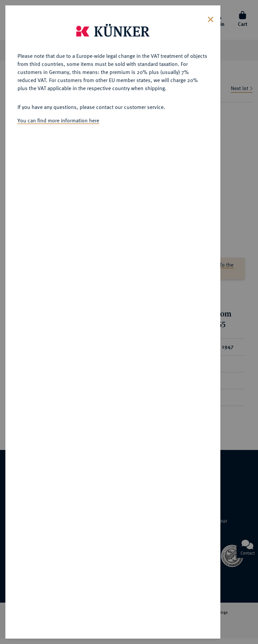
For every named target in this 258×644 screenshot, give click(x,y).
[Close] (211, 19)
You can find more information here (58, 120)
